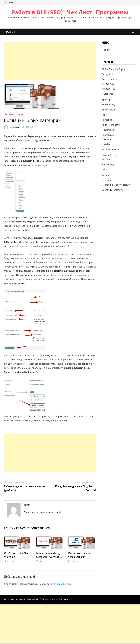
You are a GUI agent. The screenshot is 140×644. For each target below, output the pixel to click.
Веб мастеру (108, 105)
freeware (106, 139)
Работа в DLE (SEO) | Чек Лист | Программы (70, 12)
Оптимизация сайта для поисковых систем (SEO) (50, 555)
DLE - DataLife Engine (14, 115)
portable (106, 144)
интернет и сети (110, 149)
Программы (108, 135)
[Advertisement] (50, 61)
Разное (106, 175)
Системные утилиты (112, 190)
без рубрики (108, 74)
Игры (104, 115)
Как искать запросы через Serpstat (79, 555)
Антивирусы (108, 84)
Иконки (106, 159)
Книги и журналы (111, 125)
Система (106, 180)
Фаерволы (107, 94)
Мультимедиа (109, 164)
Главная (10, 32)
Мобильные (108, 130)
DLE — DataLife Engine (114, 69)
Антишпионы (109, 89)
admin (18, 127)
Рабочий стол (109, 155)
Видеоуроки (108, 110)
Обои (105, 170)
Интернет (107, 120)
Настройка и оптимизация (116, 185)
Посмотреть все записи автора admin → (44, 512)
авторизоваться (62, 584)
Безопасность (109, 79)
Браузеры (107, 99)
